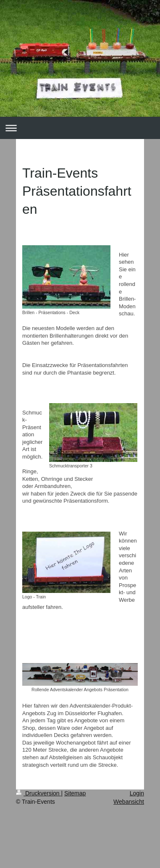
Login (137, 793)
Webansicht (129, 802)
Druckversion (38, 793)
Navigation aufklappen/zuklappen (80, 128)
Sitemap (75, 793)
